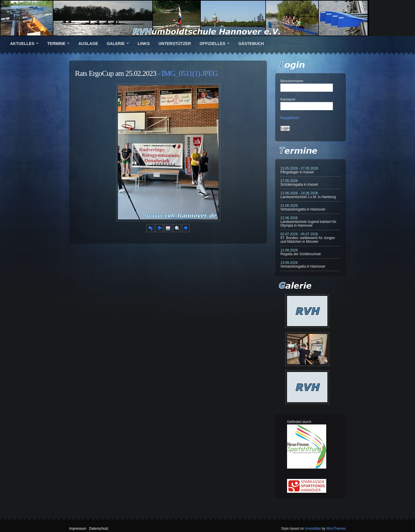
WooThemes (336, 529)
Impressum (78, 529)
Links (144, 44)
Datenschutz (99, 529)
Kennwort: (288, 99)
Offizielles (212, 44)
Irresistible (313, 529)
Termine (56, 44)
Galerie (116, 44)
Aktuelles (22, 44)
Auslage (88, 44)
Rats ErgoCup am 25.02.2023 (116, 73)
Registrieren (290, 118)
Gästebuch (251, 44)
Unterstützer (175, 44)
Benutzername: (292, 81)
